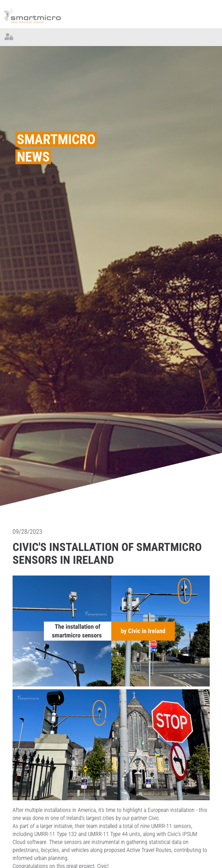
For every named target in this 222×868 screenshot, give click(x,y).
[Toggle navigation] (213, 37)
